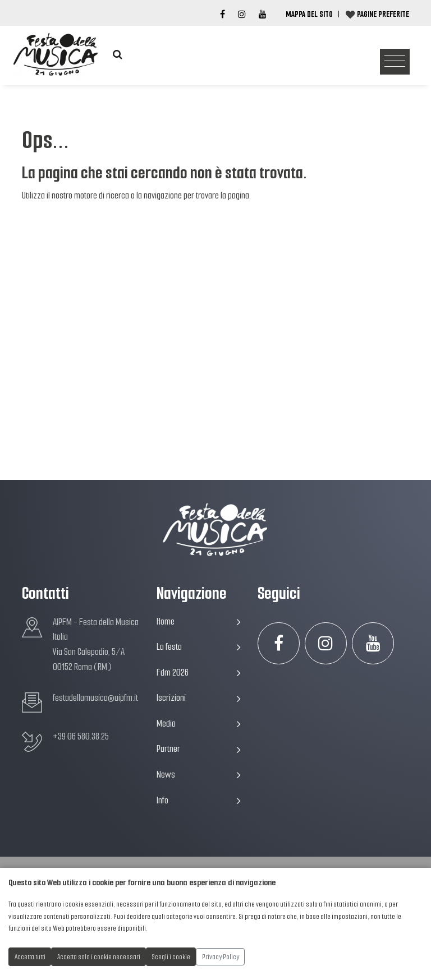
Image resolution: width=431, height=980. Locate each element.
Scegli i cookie (171, 957)
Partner (199, 749)
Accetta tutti (30, 957)
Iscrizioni (199, 698)
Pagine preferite (383, 14)
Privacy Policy (221, 957)
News (199, 775)
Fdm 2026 (199, 672)
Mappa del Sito (309, 14)
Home (199, 621)
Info (199, 800)
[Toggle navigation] (395, 62)
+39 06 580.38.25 (81, 736)
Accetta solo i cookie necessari (99, 957)
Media (199, 724)
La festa (199, 647)
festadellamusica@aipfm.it (95, 698)
